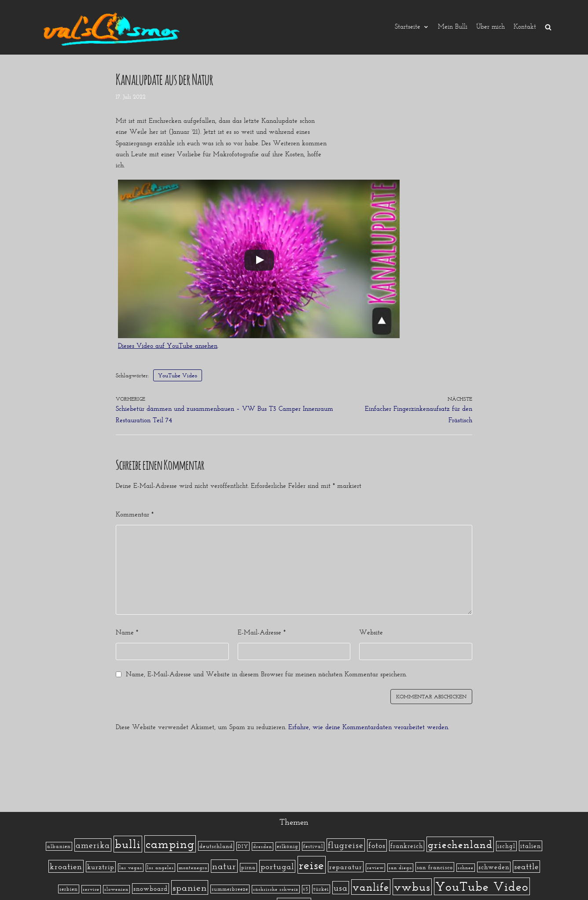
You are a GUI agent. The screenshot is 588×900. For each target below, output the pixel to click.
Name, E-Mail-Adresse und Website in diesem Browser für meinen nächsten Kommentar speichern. (266, 674)
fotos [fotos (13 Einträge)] (377, 845)
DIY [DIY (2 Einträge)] (243, 846)
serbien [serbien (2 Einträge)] (69, 889)
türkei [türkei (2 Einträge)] (321, 889)
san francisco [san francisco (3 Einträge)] (435, 867)
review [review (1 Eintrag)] (375, 868)
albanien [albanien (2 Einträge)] (59, 846)
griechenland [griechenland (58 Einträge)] (460, 844)
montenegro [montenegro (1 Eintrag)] (193, 868)
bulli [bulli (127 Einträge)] (128, 844)
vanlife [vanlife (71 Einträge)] (371, 887)
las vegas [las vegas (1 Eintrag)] (131, 868)
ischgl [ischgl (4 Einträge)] (506, 846)
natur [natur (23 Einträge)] (224, 866)
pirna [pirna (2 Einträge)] (248, 867)
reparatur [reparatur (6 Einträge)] (346, 867)
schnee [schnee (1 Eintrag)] (466, 868)
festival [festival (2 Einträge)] (313, 846)
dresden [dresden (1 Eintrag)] (263, 847)
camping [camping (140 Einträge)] (170, 844)
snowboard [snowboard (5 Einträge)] (151, 889)
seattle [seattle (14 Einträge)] (526, 867)
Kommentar (135, 514)
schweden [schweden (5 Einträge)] (494, 867)
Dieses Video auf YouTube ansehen (168, 346)
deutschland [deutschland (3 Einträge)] (216, 846)
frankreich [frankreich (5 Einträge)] (407, 846)
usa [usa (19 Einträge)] (341, 888)
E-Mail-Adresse (262, 632)
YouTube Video (178, 375)
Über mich (491, 27)
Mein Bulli (453, 27)
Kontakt (525, 27)
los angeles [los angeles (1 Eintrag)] (160, 868)
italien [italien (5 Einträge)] (531, 846)
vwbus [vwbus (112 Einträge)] (412, 887)
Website (371, 632)
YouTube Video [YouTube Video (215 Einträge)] (482, 886)
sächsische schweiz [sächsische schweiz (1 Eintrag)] (276, 889)
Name (127, 632)
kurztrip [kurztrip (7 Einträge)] (101, 867)
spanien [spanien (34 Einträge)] (190, 887)
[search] (548, 27)
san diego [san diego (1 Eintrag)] (400, 868)
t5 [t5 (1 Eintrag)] (306, 889)
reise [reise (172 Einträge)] (312, 865)
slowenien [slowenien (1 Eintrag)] (116, 889)
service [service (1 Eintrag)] (91, 889)
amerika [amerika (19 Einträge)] (93, 845)
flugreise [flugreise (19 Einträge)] (346, 845)
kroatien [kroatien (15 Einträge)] (66, 866)
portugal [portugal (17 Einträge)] (277, 866)
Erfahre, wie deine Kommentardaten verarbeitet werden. (369, 727)
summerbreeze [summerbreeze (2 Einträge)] (230, 889)
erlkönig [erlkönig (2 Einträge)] (288, 846)
